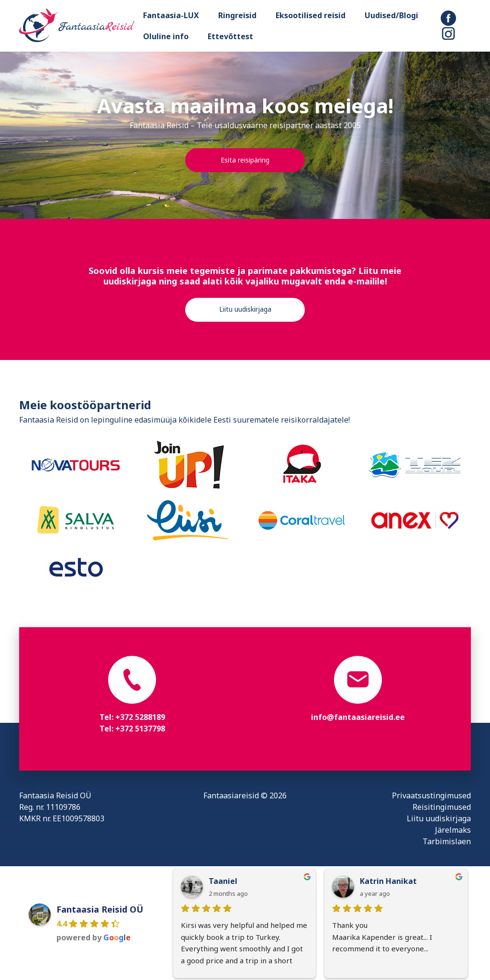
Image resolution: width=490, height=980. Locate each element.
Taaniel (223, 881)
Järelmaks (453, 830)
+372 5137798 (140, 729)
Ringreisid (237, 15)
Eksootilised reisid (311, 15)
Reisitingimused (442, 807)
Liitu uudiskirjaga (245, 309)
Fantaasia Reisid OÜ (100, 909)
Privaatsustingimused (431, 795)
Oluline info (166, 36)
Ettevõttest (230, 36)
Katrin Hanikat (388, 881)
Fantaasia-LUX (171, 15)
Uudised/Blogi (391, 15)
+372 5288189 (140, 717)
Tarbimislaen (447, 841)
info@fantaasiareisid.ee (358, 717)
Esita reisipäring (245, 160)
